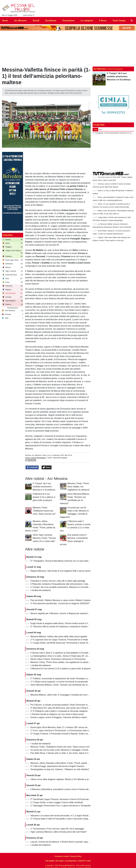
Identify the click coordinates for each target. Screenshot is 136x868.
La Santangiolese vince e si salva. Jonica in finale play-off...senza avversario (66, 656)
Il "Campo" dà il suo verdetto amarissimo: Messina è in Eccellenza (44, 487)
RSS (89, 861)
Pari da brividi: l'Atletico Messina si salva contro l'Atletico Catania (60, 600)
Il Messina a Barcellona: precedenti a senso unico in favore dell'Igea (62, 789)
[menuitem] (132, 21)
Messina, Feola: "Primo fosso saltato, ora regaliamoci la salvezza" (79, 487)
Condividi (32, 467)
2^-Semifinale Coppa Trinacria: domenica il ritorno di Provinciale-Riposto (64, 799)
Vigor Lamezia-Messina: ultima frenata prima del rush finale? (59, 832)
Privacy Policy (76, 856)
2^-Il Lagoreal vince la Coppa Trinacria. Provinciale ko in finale (59, 640)
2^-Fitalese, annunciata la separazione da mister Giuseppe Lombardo (63, 679)
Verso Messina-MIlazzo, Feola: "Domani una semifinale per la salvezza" (64, 685)
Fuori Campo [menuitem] (119, 21)
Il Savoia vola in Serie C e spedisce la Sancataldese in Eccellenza (61, 653)
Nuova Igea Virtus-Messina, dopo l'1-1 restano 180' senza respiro (61, 727)
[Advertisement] (113, 153)
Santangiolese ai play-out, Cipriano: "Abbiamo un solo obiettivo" (60, 769)
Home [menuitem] (5, 21)
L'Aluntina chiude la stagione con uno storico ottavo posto (57, 714)
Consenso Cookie (62, 856)
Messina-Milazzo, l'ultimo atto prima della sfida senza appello (59, 636)
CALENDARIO (71, 861)
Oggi (95, 130)
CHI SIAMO (50, 861)
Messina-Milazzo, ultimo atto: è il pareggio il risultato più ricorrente (61, 695)
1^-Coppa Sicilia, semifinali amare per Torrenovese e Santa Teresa (61, 643)
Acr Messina (37, 455)
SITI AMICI (60, 861)
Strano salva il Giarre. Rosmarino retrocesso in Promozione (58, 659)
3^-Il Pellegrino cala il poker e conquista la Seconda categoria (59, 711)
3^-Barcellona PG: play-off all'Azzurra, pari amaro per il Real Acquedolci (64, 708)
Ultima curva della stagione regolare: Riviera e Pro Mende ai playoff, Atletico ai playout (70, 779)
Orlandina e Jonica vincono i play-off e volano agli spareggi (58, 581)
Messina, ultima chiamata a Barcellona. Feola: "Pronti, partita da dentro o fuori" (67, 763)
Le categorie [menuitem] (87, 21)
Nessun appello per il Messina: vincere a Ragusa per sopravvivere (61, 613)
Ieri (100, 130)
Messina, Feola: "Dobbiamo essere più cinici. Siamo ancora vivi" (44, 511)
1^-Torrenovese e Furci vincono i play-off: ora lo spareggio (57, 829)
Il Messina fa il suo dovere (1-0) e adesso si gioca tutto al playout (44, 497)
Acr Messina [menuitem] (20, 21)
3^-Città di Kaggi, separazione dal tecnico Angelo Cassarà (57, 766)
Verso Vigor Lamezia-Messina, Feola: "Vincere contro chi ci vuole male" (44, 538)
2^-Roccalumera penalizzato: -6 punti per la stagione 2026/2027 (60, 603)
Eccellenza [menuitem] (51, 21)
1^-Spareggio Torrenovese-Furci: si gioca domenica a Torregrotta (61, 806)
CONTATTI (82, 861)
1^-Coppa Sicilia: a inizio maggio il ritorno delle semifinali (57, 802)
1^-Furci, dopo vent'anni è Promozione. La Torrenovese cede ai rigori (62, 730)
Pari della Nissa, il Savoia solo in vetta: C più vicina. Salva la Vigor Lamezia (65, 753)
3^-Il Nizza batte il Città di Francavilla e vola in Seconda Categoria (61, 819)
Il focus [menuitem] (103, 21)
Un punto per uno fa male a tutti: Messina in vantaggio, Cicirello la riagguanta (66, 750)
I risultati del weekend (41, 590)
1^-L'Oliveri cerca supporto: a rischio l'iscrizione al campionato (59, 682)
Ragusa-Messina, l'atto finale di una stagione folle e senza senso (60, 571)
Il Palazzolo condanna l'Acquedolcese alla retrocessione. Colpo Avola (63, 584)
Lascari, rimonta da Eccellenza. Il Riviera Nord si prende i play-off (61, 842)
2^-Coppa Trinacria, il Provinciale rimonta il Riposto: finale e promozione (64, 734)
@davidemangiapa (60, 458)
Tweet (47, 467)
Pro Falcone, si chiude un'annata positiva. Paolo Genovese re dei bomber (65, 705)
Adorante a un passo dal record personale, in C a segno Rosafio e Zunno (64, 816)
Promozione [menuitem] (68, 21)
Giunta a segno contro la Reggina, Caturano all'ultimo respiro (59, 717)
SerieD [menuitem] (36, 21)
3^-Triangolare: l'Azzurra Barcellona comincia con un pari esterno (61, 561)
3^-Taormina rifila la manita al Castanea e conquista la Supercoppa (61, 627)
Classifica (8, 235)
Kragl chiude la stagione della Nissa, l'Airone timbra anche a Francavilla (64, 623)
